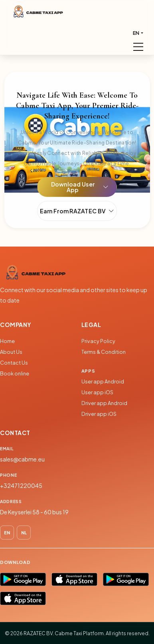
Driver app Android (104, 403)
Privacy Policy (98, 341)
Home (7, 341)
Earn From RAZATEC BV (77, 211)
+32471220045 (21, 486)
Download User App (80, 187)
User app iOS (97, 392)
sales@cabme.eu (22, 459)
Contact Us (14, 363)
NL (24, 532)
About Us (11, 352)
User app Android (103, 381)
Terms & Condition (104, 352)
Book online (15, 373)
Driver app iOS (99, 414)
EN (136, 33)
